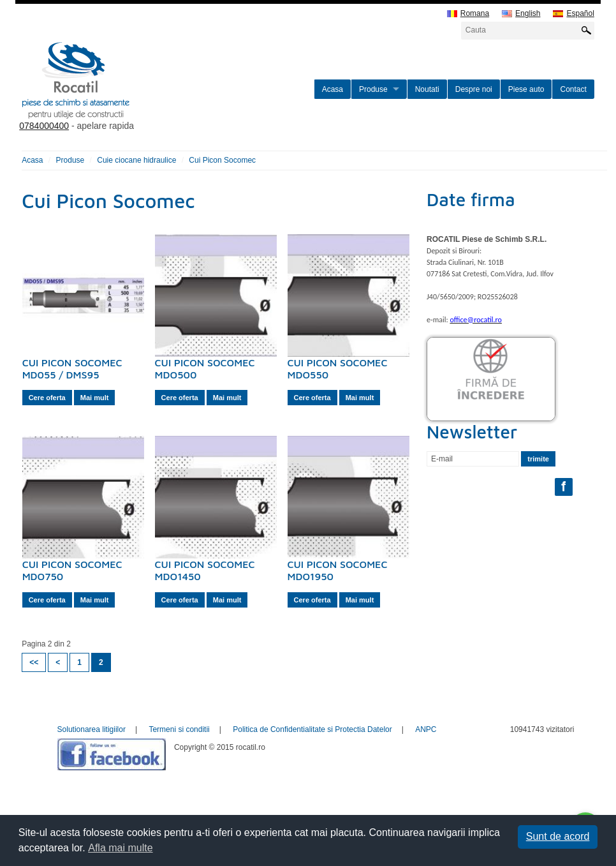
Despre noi (474, 89)
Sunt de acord (558, 836)
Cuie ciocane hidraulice (136, 160)
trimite (538, 459)
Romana (468, 14)
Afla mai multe (120, 848)
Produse (373, 89)
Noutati (427, 89)
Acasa (333, 89)
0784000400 (44, 126)
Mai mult (95, 398)
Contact (573, 89)
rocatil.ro (140, 96)
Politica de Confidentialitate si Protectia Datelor (312, 729)
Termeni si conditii (179, 729)
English (521, 14)
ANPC (426, 729)
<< (34, 662)
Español (573, 14)
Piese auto (526, 89)
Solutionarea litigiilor (92, 729)
